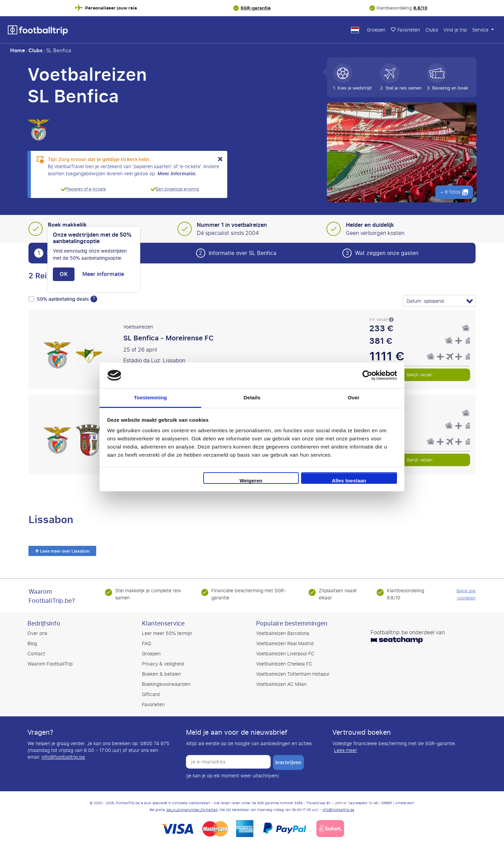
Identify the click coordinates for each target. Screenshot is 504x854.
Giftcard (151, 694)
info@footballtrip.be (63, 757)
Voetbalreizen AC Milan (281, 684)
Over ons (37, 633)
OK (64, 274)
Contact (36, 654)
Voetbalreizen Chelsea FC (284, 664)
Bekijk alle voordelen (466, 594)
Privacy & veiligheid (163, 664)
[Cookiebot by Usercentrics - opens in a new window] (367, 375)
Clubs (432, 30)
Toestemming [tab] (150, 398)
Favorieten (405, 30)
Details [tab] (252, 398)
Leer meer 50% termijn (167, 633)
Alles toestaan (349, 481)
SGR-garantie (256, 8)
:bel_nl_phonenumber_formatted (192, 810)
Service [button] (481, 30)
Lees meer (345, 751)
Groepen (376, 30)
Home (18, 51)
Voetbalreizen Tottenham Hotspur (293, 674)
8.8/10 (420, 8)
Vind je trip (455, 30)
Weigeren (251, 481)
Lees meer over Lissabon (62, 551)
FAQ (146, 644)
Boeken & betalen (161, 674)
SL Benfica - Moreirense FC (169, 338)
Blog (32, 644)
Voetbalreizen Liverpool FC (285, 654)
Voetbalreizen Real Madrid (285, 644)
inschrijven (288, 762)
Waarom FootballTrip (50, 664)
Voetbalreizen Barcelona (283, 633)
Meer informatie (103, 274)
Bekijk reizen (420, 375)
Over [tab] (354, 398)
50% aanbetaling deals (64, 299)
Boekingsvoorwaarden (166, 684)
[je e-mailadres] (228, 762)
